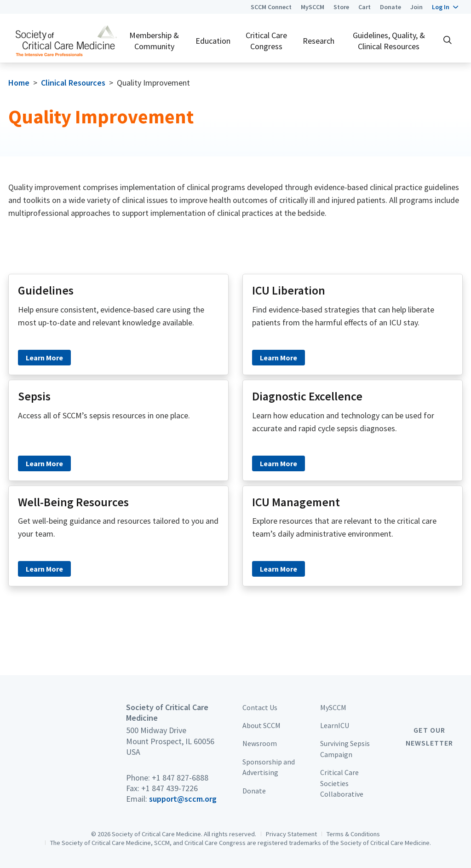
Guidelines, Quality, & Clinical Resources (389, 41)
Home (19, 83)
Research (319, 41)
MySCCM (313, 7)
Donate (391, 7)
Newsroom (260, 743)
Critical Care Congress (266, 41)
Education (213, 41)
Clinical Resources (73, 83)
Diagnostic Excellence (307, 396)
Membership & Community (154, 41)
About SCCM (261, 725)
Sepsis (34, 396)
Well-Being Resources (73, 502)
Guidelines (46, 290)
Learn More (44, 358)
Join (416, 7)
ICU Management (296, 502)
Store (341, 7)
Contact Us (260, 707)
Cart (365, 7)
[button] (445, 7)
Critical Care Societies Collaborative (342, 783)
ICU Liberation (289, 290)
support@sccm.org (183, 799)
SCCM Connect (271, 7)
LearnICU (335, 725)
